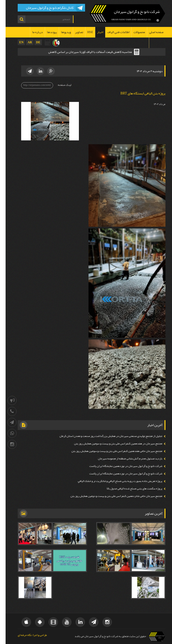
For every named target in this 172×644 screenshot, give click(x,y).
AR (24, 42)
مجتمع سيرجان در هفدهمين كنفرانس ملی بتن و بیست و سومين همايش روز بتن (113, 444)
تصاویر (74, 32)
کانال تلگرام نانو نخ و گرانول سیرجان (44, 8)
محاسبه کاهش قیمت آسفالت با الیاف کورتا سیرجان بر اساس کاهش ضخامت (85, 52)
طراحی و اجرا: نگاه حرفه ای (27, 635)
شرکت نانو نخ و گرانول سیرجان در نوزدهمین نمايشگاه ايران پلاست (120, 466)
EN (16, 42)
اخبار (95, 32)
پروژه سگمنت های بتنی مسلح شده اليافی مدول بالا (129, 489)
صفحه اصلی (151, 32)
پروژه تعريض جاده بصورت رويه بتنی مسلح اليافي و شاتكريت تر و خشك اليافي (114, 481)
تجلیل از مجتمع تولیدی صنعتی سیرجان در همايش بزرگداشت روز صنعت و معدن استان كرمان (105, 436)
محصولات (134, 32)
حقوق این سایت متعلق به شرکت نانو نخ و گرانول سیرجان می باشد (105, 636)
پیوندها (46, 32)
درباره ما (32, 32)
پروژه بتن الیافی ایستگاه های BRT (137, 93)
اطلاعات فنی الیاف (113, 32)
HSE (85, 32)
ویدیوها (60, 32)
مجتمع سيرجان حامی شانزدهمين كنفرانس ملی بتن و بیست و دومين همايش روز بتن (111, 496)
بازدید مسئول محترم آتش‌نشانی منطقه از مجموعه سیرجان (125, 459)
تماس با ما (152, 43)
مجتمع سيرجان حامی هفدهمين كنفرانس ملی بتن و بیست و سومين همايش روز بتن (111, 451)
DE (33, 42)
